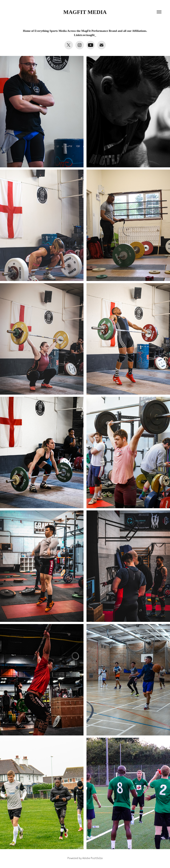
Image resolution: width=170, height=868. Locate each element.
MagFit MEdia (85, 12)
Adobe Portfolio (93, 858)
